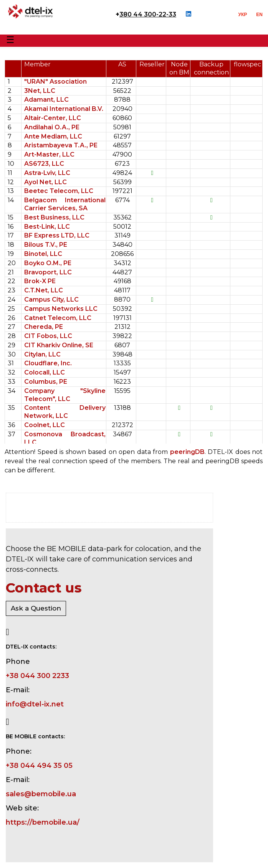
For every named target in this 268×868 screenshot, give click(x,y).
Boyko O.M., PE (48, 263)
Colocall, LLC (45, 372)
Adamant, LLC (46, 100)
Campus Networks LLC (61, 309)
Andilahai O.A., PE (52, 127)
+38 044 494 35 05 (39, 766)
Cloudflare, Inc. (48, 363)
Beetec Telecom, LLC (59, 191)
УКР (243, 15)
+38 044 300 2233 (37, 676)
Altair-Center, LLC (53, 118)
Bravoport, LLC (48, 272)
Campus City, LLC (51, 300)
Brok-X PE (40, 281)
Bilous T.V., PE (46, 245)
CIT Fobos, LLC (48, 336)
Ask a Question (36, 608)
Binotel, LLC (43, 254)
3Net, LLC (40, 91)
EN (259, 15)
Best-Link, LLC (47, 227)
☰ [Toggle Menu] (10, 40)
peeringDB (187, 452)
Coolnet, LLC (45, 425)
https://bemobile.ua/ (43, 822)
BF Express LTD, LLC (57, 235)
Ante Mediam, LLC (53, 136)
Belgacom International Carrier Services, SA (65, 204)
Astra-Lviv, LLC (47, 173)
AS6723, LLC (44, 164)
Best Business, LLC (54, 217)
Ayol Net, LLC (45, 182)
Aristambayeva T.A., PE (61, 145)
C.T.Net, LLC (44, 290)
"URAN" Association (55, 82)
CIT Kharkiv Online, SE (59, 345)
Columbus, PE (46, 382)
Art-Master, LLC (49, 154)
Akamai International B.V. (64, 109)
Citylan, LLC (42, 354)
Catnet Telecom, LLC (58, 318)
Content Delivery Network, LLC (65, 412)
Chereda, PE (44, 327)
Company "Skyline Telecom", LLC (65, 395)
